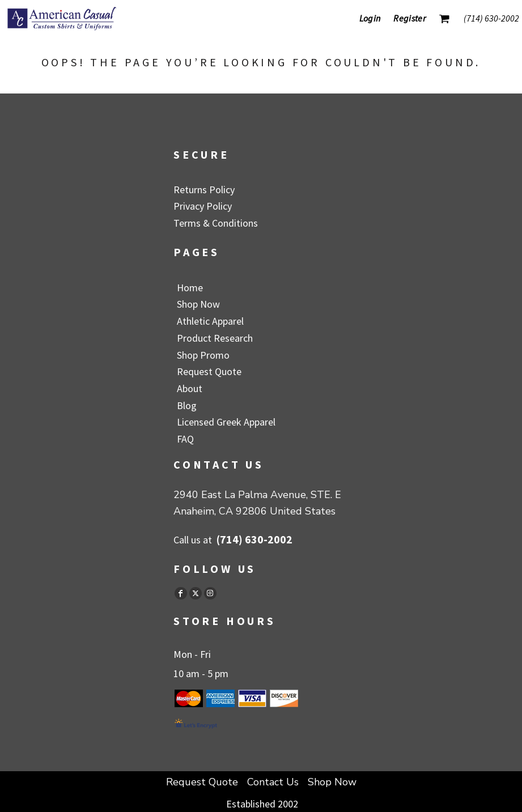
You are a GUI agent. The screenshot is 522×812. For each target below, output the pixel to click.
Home (190, 288)
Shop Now (198, 304)
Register (409, 18)
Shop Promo (203, 355)
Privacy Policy (203, 206)
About (190, 388)
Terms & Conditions (216, 223)
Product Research (215, 338)
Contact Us (273, 782)
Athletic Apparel (210, 321)
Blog (187, 405)
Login (370, 18)
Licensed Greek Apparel (226, 422)
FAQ (185, 439)
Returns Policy (204, 190)
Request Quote (209, 371)
